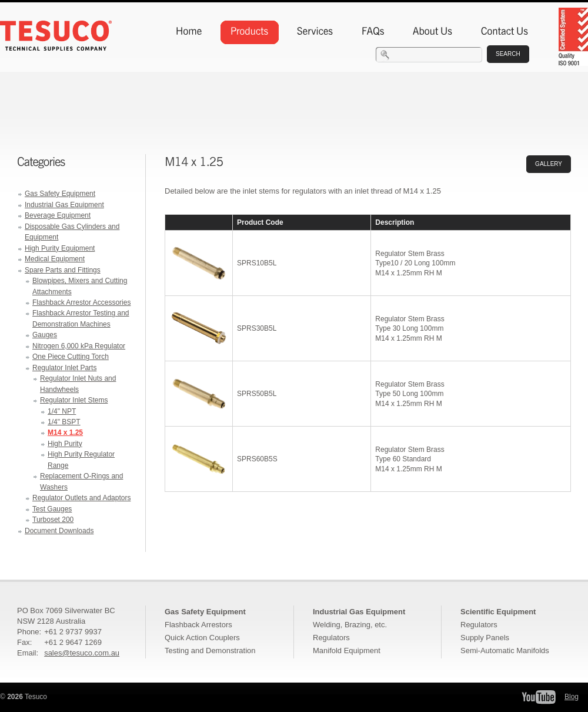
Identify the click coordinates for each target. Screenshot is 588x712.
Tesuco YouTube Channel (539, 697)
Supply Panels (485, 638)
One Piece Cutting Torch (71, 357)
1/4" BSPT (64, 422)
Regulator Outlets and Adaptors (81, 498)
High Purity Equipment (60, 248)
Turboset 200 (53, 520)
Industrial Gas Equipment (64, 205)
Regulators (331, 638)
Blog (572, 697)
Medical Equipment (55, 259)
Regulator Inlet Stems (74, 400)
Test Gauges (52, 509)
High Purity (65, 444)
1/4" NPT (62, 411)
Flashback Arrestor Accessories (81, 302)
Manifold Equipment (347, 651)
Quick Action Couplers (202, 638)
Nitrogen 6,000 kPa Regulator (79, 346)
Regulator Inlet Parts (64, 368)
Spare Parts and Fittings (63, 270)
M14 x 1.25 (65, 432)
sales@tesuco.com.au (82, 653)
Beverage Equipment (58, 215)
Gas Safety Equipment (60, 194)
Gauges (45, 335)
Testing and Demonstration (210, 651)
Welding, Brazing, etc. (350, 625)
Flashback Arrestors (198, 625)
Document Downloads (59, 531)
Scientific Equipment (498, 612)
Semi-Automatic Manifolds (505, 651)
